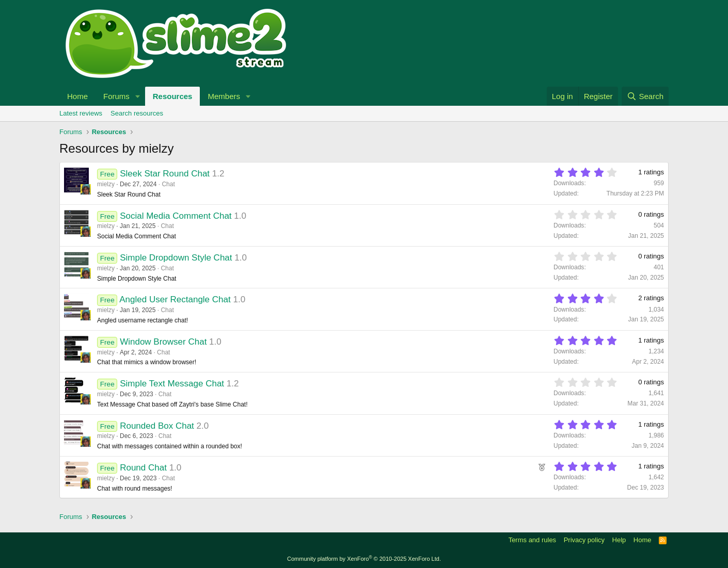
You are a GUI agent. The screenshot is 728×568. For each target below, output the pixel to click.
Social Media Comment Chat (176, 216)
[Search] (645, 96)
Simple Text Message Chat (172, 384)
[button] (138, 96)
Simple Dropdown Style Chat (176, 258)
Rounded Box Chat (157, 426)
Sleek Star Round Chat (165, 174)
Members (224, 96)
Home (77, 96)
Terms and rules (532, 540)
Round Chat (143, 468)
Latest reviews (81, 113)
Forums (116, 96)
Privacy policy (584, 540)
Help (619, 540)
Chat (168, 184)
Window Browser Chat (163, 342)
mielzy (106, 184)
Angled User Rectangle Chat (175, 299)
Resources (173, 96)
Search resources (137, 113)
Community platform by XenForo (364, 559)
